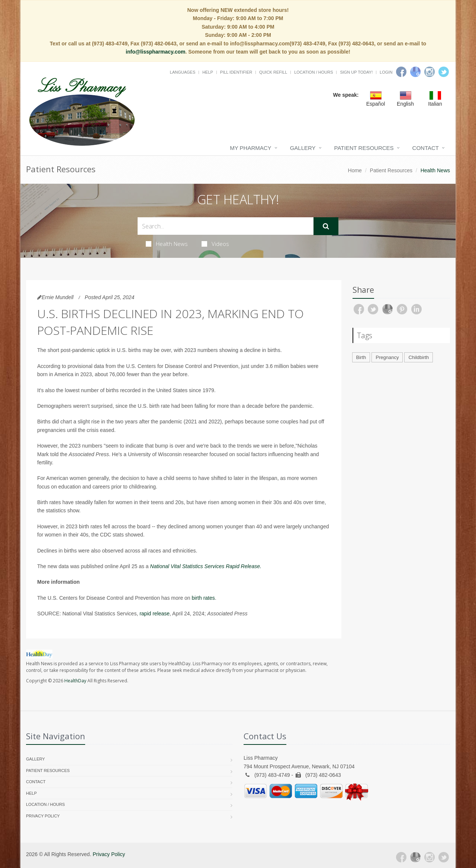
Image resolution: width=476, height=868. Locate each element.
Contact (426, 148)
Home (355, 170)
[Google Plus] (415, 857)
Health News (167, 244)
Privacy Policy (43, 816)
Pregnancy (387, 357)
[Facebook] (401, 72)
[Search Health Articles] (226, 226)
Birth (361, 357)
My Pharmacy (250, 148)
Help (208, 72)
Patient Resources (364, 148)
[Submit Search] (326, 226)
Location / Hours (313, 72)
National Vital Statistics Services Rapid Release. (206, 566)
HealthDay (75, 681)
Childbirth (419, 357)
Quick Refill (273, 72)
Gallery (303, 148)
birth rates (203, 598)
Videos (215, 244)
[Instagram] (430, 72)
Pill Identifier (236, 72)
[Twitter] (444, 72)
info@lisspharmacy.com (155, 52)
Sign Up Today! (356, 72)
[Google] (415, 72)
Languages (183, 72)
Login (386, 72)
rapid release (155, 614)
